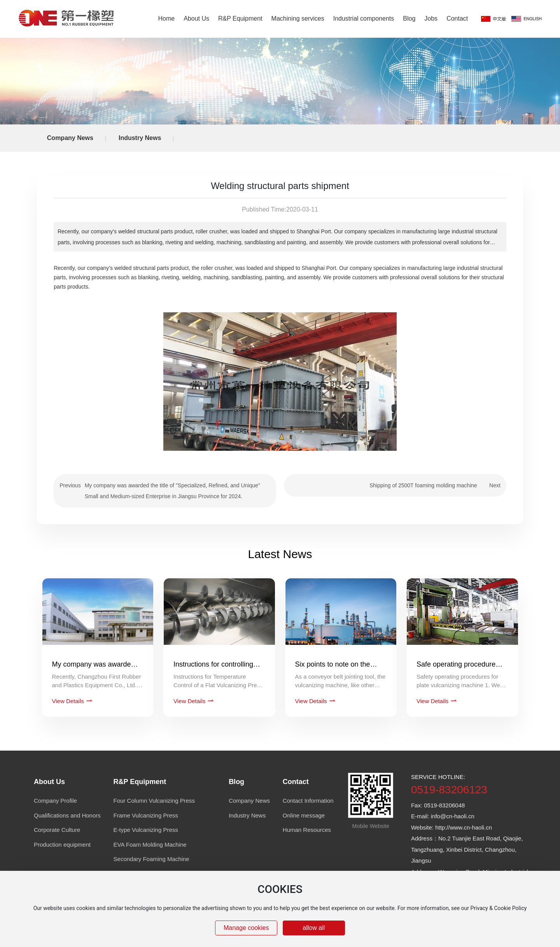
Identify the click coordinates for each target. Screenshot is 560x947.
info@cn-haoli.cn (453, 816)
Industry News (140, 138)
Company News (70, 138)
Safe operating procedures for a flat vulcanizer (458, 668)
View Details (69, 701)
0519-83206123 (449, 790)
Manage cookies (246, 928)
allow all (314, 928)
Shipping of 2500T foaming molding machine (423, 485)
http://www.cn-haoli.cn (464, 827)
